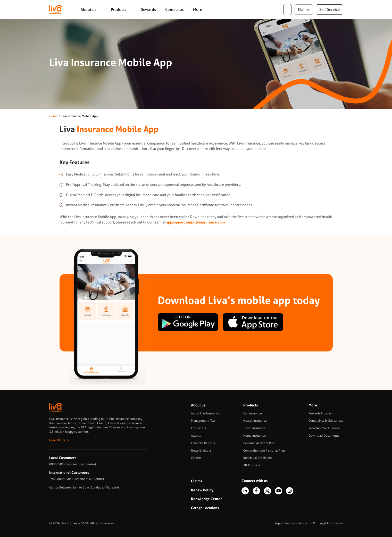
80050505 (56, 464)
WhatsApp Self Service (324, 428)
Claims (197, 481)
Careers (196, 458)
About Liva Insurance (205, 413)
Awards (196, 436)
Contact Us (198, 428)
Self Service (330, 10)
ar (287, 10)
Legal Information (331, 523)
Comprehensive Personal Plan (264, 451)
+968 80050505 (60, 479)
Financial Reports (203, 443)
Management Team (204, 421)
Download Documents (324, 436)
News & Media (201, 451)
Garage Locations (205, 508)
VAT (313, 523)
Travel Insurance (255, 428)
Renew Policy (202, 490)
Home (53, 116)
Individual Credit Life (258, 458)
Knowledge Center (206, 499)
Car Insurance (253, 413)
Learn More (57, 440)
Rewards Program (320, 413)
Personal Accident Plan (259, 443)
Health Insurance (255, 421)
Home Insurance (255, 436)
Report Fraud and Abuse (291, 523)
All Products (252, 465)
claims (304, 10)
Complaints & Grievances (326, 421)
